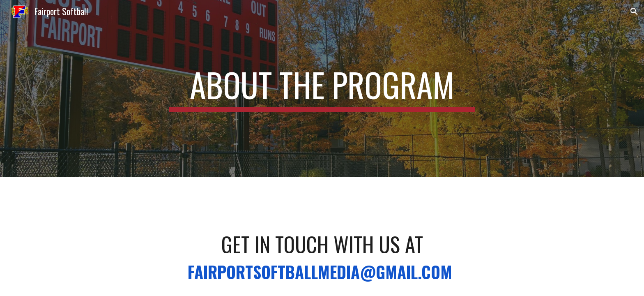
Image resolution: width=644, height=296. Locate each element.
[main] (322, 88)
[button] (634, 12)
